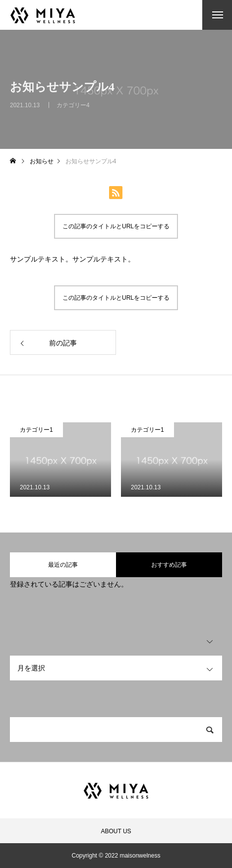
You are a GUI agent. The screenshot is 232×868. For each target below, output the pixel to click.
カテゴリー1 (36, 430)
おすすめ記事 (169, 565)
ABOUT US (116, 831)
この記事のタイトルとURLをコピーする (116, 226)
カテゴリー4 (73, 109)
